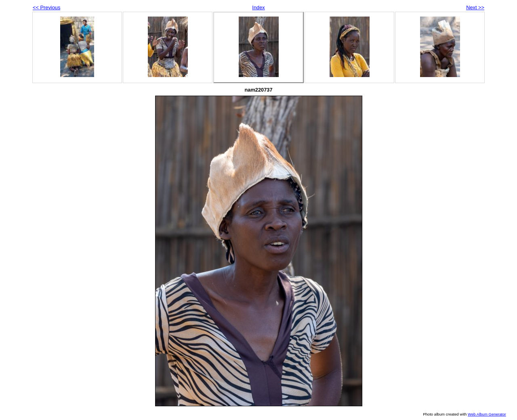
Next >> (475, 7)
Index (258, 7)
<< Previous (46, 7)
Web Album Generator (487, 414)
